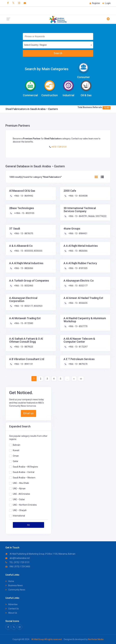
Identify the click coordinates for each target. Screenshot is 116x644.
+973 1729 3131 (59, 147)
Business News (14, 585)
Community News (15, 590)
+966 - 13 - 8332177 (78, 286)
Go (29, 525)
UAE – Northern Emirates (25, 505)
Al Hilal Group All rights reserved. (47, 639)
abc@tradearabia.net (18, 558)
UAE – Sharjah (20, 510)
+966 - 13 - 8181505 (78, 268)
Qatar (16, 461)
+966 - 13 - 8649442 (23, 196)
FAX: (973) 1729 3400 (18, 567)
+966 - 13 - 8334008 (78, 196)
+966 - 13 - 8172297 (78, 347)
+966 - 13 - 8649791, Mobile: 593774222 (87, 216)
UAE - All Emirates (21, 494)
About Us (11, 613)
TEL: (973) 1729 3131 (18, 562)
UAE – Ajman (19, 488)
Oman (16, 456)
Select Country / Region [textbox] (35, 45)
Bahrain (17, 445)
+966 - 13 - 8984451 (78, 233)
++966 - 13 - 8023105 (24, 213)
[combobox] (58, 45)
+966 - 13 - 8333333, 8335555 (28, 251)
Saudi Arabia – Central (24, 472)
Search (58, 53)
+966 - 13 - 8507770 (78, 326)
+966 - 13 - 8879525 (23, 347)
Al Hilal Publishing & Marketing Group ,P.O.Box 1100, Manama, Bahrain (40, 554)
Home (10, 581)
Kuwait (16, 450)
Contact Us (12, 609)
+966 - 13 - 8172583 (23, 323)
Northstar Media (96, 639)
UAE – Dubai (19, 499)
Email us (28, 413)
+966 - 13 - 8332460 (23, 286)
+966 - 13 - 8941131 (23, 364)
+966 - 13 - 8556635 (78, 303)
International (19, 516)
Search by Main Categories (47, 69)
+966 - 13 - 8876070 (23, 233)
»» (81, 379)
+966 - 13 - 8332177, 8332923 (28, 306)
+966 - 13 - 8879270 (78, 364)
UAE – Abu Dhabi (21, 483)
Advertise (11, 604)
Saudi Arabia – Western (24, 477)
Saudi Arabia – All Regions (25, 467)
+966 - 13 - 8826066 (78, 251)
